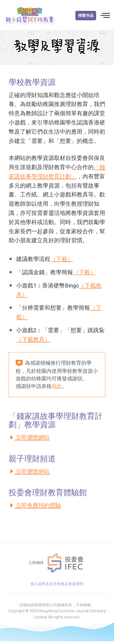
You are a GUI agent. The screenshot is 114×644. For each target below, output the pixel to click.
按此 (57, 388)
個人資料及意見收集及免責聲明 (57, 591)
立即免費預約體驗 (35, 507)
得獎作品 (86, 15)
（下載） (62, 261)
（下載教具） (33, 341)
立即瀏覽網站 (29, 439)
